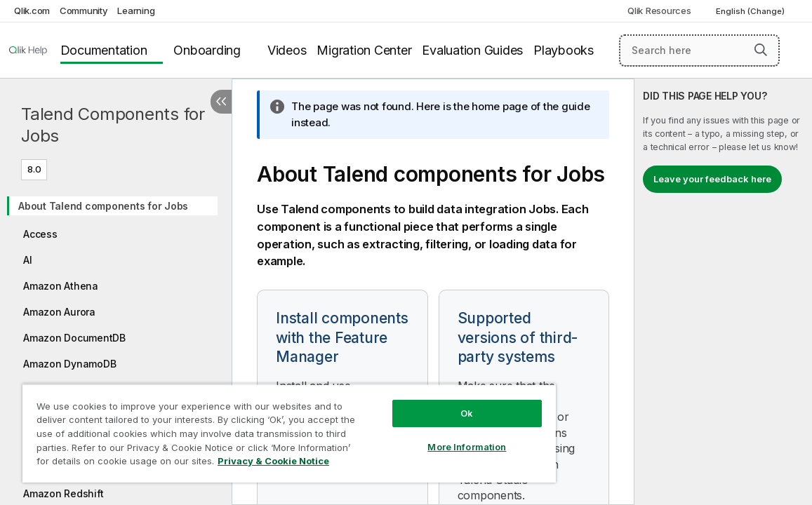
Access (40, 234)
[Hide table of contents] (221, 102)
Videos (287, 50)
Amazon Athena (61, 286)
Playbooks (564, 50)
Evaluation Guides (472, 50)
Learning (136, 11)
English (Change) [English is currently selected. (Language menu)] (751, 11)
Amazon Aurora (59, 312)
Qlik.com (32, 11)
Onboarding (207, 50)
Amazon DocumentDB (74, 338)
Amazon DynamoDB (69, 364)
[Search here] (699, 50)
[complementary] (723, 292)
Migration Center (364, 50)
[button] (761, 50)
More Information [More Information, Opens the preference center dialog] (414, 436)
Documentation (104, 50)
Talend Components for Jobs (113, 125)
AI (28, 260)
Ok (414, 403)
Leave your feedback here (712, 179)
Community (84, 11)
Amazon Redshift (63, 493)
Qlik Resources (659, 11)
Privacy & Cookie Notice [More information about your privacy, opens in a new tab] (136, 464)
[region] (258, 428)
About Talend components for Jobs (103, 206)
